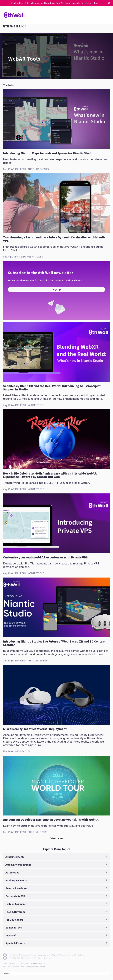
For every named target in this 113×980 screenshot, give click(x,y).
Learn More (92, 3)
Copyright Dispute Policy (53, 955)
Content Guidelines (76, 955)
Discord (43, 963)
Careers (35, 963)
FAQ (28, 963)
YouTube (7, 967)
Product (13, 963)
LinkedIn (35, 967)
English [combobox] (56, 974)
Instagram (26, 967)
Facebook (16, 967)
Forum (6, 963)
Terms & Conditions (21, 955)
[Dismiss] (109, 3)
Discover (21, 963)
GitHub (43, 967)
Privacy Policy (36, 955)
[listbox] (105, 15)
